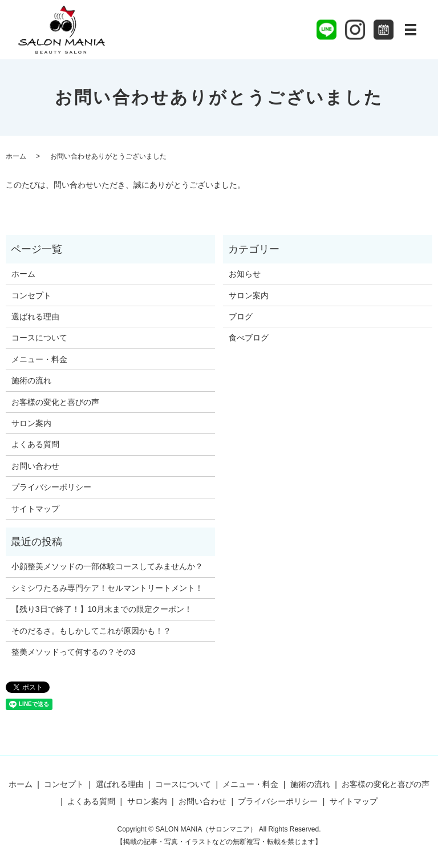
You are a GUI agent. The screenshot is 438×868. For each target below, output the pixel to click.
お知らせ (245, 274)
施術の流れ (31, 380)
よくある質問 (35, 444)
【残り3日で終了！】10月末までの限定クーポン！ (102, 609)
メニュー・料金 (39, 359)
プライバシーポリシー (51, 487)
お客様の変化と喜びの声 (55, 402)
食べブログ (249, 338)
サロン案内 (31, 423)
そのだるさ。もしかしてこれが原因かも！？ (91, 631)
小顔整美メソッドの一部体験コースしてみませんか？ (107, 566)
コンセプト (31, 295)
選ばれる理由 (35, 317)
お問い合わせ (35, 466)
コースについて (39, 338)
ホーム (16, 156)
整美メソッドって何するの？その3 (74, 652)
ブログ (241, 317)
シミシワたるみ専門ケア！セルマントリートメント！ (107, 588)
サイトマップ (35, 509)
